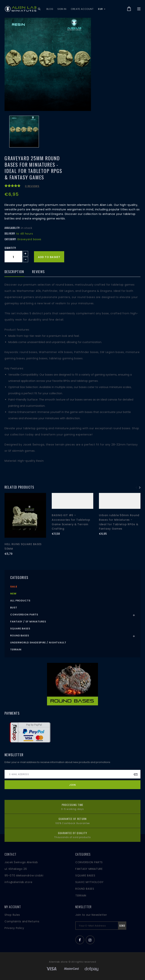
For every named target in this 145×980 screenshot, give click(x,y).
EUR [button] (102, 9)
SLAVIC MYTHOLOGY (89, 882)
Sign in (62, 9)
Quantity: (10, 248)
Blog (50, 9)
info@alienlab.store (18, 882)
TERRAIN (81, 896)
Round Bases (20, 636)
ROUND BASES (85, 889)
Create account (82, 9)
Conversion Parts (24, 615)
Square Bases (20, 629)
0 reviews (32, 186)
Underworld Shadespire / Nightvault (38, 643)
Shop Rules (12, 915)
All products (20, 601)
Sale (14, 587)
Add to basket (49, 257)
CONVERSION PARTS (89, 862)
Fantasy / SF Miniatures (28, 622)
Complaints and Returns (22, 921)
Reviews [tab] (38, 272)
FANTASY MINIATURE (89, 869)
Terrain (16, 650)
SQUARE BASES (85, 875)
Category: (10, 239)
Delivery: (10, 233)
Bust (14, 608)
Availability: (12, 228)
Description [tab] (14, 272)
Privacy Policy (14, 928)
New (13, 594)
